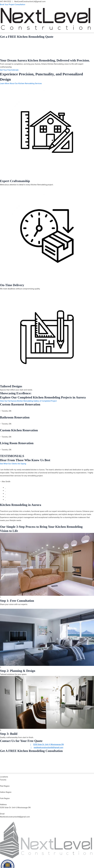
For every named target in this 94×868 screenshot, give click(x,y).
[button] (47, 33)
